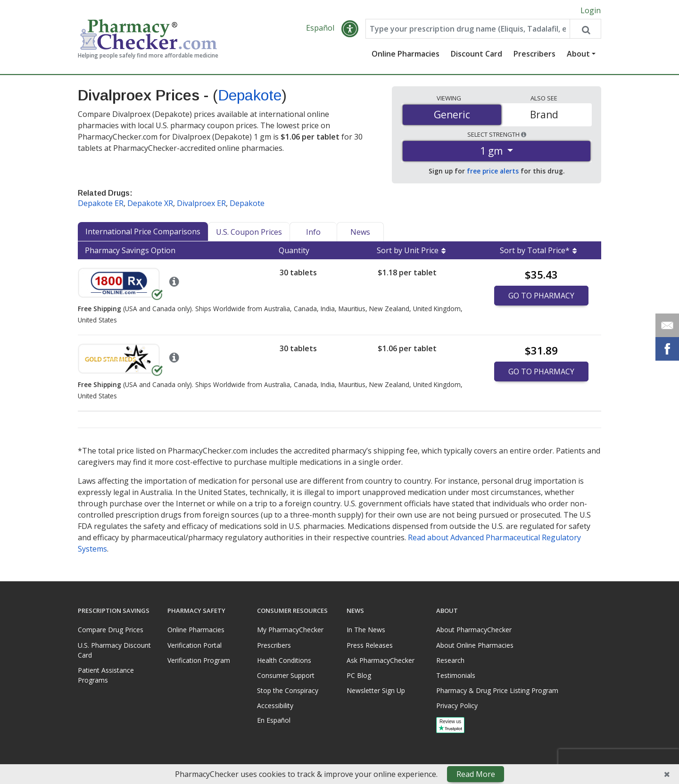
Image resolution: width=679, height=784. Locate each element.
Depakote (250, 96)
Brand (544, 115)
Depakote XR (150, 204)
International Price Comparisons (143, 232)
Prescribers (534, 54)
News (360, 232)
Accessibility (275, 706)
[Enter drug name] (468, 29)
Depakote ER (101, 204)
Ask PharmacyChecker (381, 660)
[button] (350, 29)
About (578, 54)
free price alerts (493, 171)
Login (591, 10)
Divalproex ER (201, 204)
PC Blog (359, 675)
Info (313, 232)
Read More (476, 774)
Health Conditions (284, 660)
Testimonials (456, 675)
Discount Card (476, 54)
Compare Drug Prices (111, 630)
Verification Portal (195, 645)
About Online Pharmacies (475, 645)
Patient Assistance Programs (106, 675)
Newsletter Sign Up (376, 690)
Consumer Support (286, 675)
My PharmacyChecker (290, 630)
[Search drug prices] (585, 29)
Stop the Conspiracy (288, 690)
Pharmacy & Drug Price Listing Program (497, 690)
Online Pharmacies (406, 54)
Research (450, 660)
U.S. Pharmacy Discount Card (114, 650)
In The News (366, 630)
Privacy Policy (457, 706)
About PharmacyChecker (474, 630)
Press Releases (370, 645)
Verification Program (199, 660)
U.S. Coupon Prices (249, 232)
